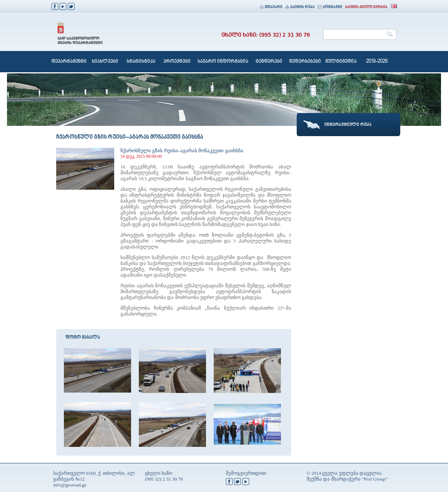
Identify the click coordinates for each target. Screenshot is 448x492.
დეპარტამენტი (69, 62)
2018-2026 (377, 62)
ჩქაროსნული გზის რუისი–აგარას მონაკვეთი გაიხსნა (182, 151)
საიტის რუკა (300, 7)
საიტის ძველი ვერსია (366, 7)
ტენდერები (269, 62)
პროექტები (177, 62)
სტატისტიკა (141, 62)
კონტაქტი (330, 7)
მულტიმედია (341, 62)
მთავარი (271, 7)
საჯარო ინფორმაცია (223, 62)
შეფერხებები (305, 62)
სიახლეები (105, 62)
